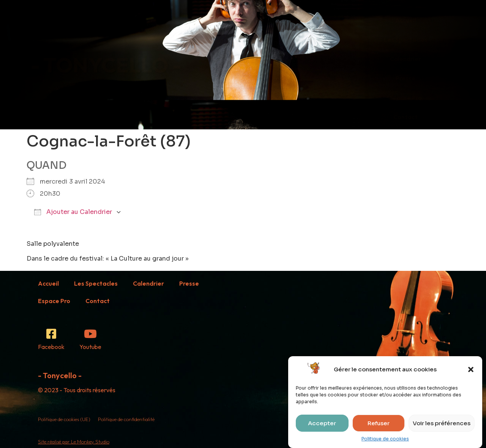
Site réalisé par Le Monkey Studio (74, 442)
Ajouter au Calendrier (73, 212)
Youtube (90, 347)
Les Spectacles (406, 39)
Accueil (406, 20)
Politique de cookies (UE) (64, 419)
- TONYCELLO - (106, 65)
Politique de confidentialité (126, 419)
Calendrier (406, 59)
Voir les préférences (442, 423)
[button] (471, 369)
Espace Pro (406, 97)
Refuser (379, 423)
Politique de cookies (385, 439)
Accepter (322, 423)
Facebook (51, 347)
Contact (406, 117)
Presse (406, 78)
